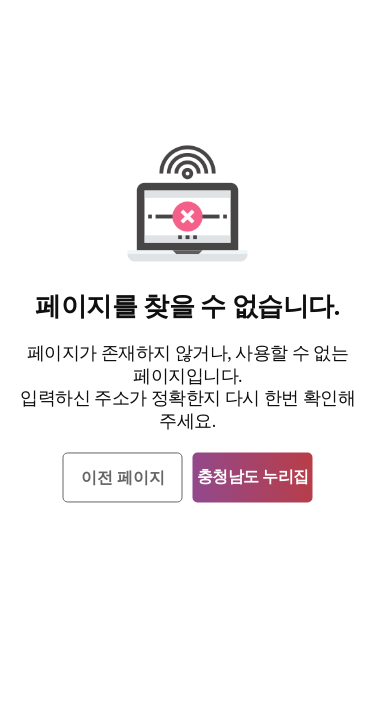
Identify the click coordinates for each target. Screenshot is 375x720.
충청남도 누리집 (253, 477)
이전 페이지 (123, 478)
